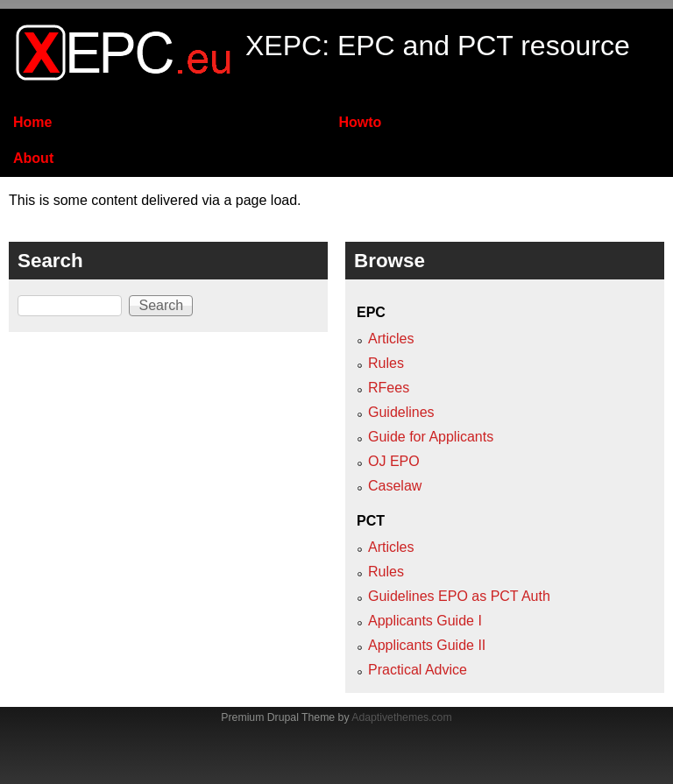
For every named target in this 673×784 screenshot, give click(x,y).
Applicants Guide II (427, 645)
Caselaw (395, 486)
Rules (386, 363)
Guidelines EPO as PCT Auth (459, 596)
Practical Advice (418, 670)
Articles (391, 339)
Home (32, 122)
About (33, 158)
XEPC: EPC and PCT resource (438, 46)
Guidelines (401, 412)
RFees (389, 388)
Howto (360, 122)
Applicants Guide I (425, 621)
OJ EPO (394, 461)
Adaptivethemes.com (401, 717)
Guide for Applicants (431, 437)
